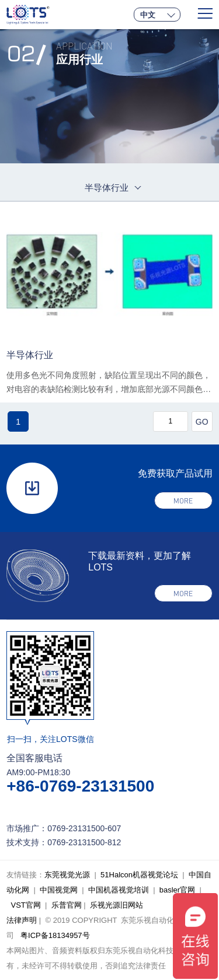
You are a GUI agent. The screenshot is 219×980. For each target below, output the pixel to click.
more (183, 501)
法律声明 (22, 920)
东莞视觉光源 (67, 875)
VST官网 (25, 905)
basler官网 (177, 890)
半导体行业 (30, 355)
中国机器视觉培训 (119, 890)
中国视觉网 (59, 890)
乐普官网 (67, 905)
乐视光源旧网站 (117, 905)
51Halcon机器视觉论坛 (139, 875)
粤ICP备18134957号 (55, 935)
